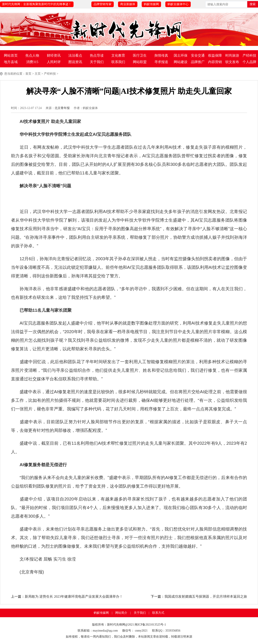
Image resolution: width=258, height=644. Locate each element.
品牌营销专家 (103, 4)
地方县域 (11, 62)
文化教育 (118, 55)
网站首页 (11, 55)
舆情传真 (161, 55)
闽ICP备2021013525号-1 (150, 625)
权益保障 (215, 55)
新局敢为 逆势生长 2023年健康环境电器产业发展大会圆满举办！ (74, 596)
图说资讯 (75, 62)
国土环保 (181, 55)
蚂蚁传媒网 (151, 4)
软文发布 (232, 62)
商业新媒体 (128, 4)
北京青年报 (62, 108)
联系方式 (158, 613)
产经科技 (249, 55)
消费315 (32, 62)
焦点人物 (32, 55)
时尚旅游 (232, 55)
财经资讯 (54, 55)
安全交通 (198, 55)
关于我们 (97, 62)
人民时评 (54, 62)
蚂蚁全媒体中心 (178, 4)
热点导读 (97, 55)
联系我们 (118, 62)
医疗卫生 (140, 55)
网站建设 (181, 62)
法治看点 (75, 55)
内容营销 (215, 62)
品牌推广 (198, 62)
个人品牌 (249, 62)
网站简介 (121, 613)
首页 (28, 74)
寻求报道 (161, 62)
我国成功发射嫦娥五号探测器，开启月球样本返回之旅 (206, 596)
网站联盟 (140, 62)
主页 (38, 74)
